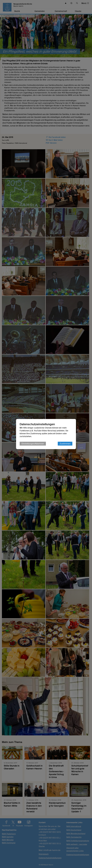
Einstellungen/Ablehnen (33, 444)
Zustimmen (65, 444)
